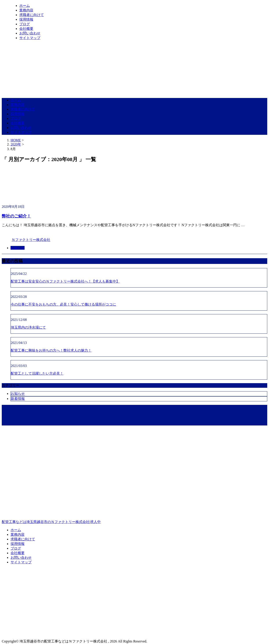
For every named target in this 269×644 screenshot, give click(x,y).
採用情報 (26, 19)
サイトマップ (30, 38)
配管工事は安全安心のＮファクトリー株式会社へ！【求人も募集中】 (65, 281)
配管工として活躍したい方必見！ (37, 373)
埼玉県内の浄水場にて (28, 327)
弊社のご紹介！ (16, 216)
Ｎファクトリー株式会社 (31, 240)
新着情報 (18, 399)
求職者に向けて (32, 15)
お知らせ (18, 248)
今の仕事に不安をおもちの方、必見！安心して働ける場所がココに (63, 304)
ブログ (25, 24)
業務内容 (26, 10)
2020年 (16, 144)
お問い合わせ (30, 33)
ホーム (25, 6)
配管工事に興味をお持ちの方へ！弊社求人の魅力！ (51, 350)
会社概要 (26, 29)
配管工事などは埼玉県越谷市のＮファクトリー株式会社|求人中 (134, 503)
